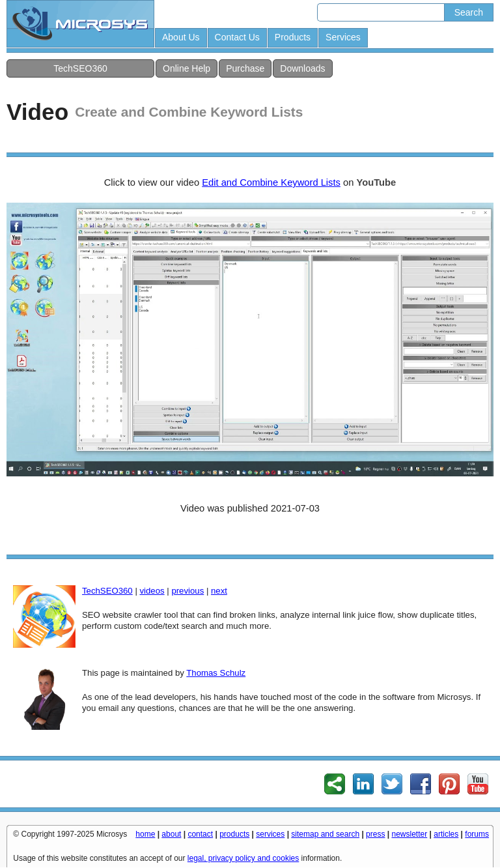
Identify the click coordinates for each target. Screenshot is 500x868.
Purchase (245, 68)
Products (293, 37)
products (234, 834)
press (375, 834)
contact (200, 834)
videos (152, 591)
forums (477, 834)
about (171, 834)
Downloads (302, 68)
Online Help (187, 68)
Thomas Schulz (216, 673)
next (219, 591)
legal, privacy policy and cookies (243, 858)
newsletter (410, 834)
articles (446, 834)
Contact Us (237, 37)
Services (343, 37)
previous (187, 591)
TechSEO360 (80, 68)
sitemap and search (325, 834)
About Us (181, 37)
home (145, 834)
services (270, 834)
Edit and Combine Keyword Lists (271, 182)
